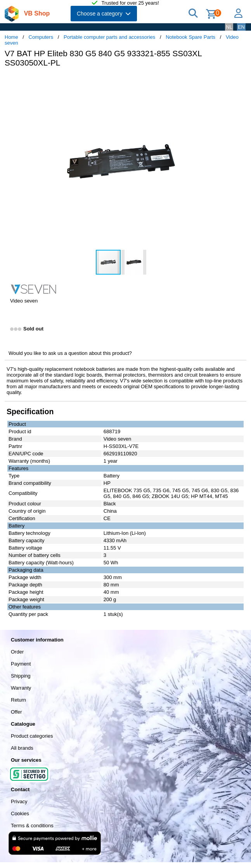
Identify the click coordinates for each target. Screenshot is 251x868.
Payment (21, 664)
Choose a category (104, 14)
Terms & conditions (32, 826)
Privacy (19, 801)
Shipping (21, 676)
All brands (22, 748)
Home (11, 37)
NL (229, 27)
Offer (16, 712)
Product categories (32, 736)
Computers (41, 37)
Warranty (21, 688)
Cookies (20, 814)
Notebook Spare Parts (190, 37)
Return (18, 700)
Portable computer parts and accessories (109, 37)
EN (241, 27)
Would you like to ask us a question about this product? (70, 353)
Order (17, 652)
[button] (230, 81)
